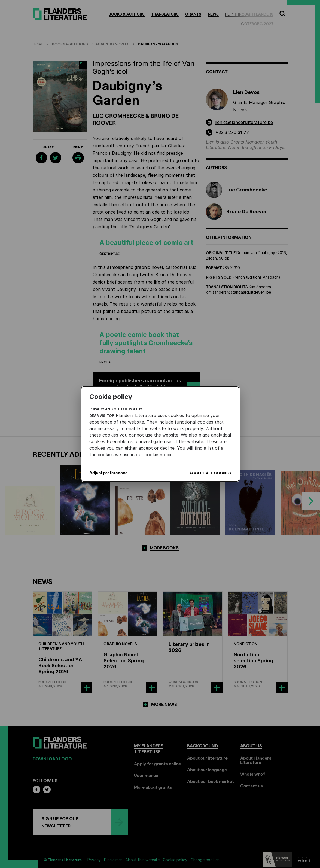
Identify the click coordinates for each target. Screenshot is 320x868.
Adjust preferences (108, 473)
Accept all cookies (210, 473)
